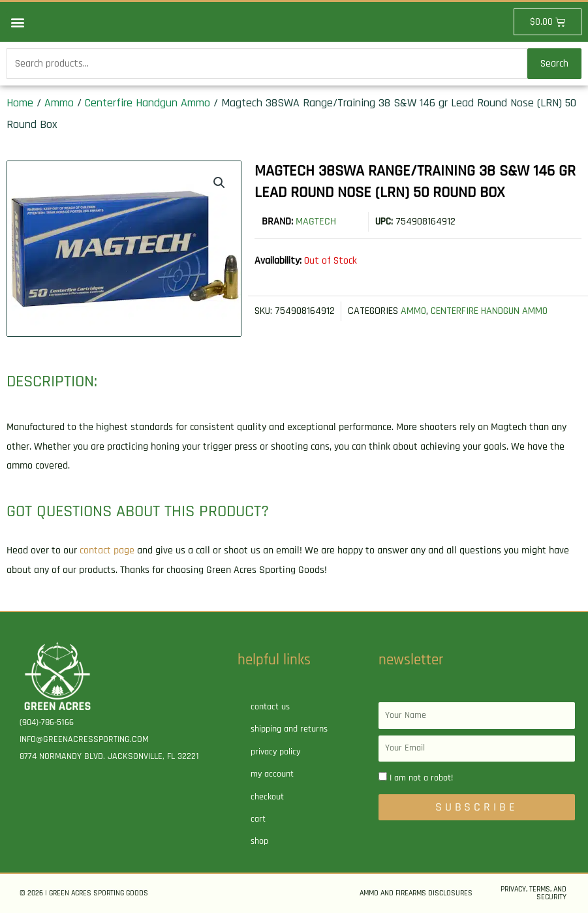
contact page (107, 550)
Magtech (316, 222)
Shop (259, 841)
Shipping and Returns (289, 729)
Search (554, 64)
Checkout (267, 797)
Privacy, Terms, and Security (534, 893)
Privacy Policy (275, 752)
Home (20, 103)
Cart (258, 819)
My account (272, 774)
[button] (17, 22)
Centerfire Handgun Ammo (147, 103)
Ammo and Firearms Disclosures (416, 893)
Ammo (59, 103)
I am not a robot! (421, 778)
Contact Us (270, 707)
